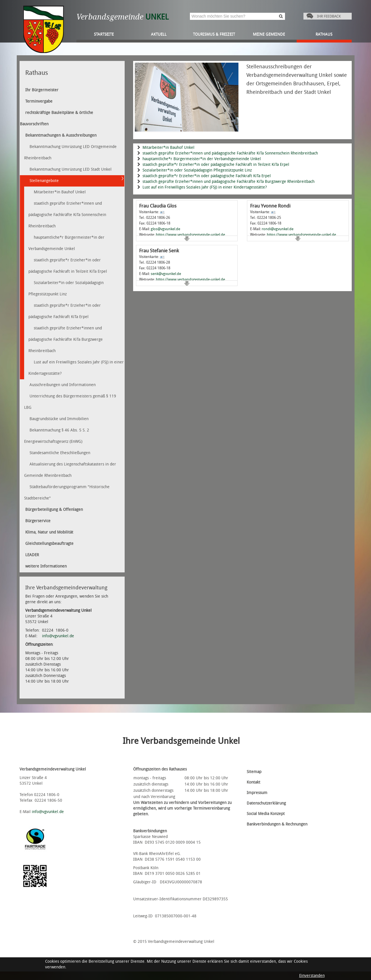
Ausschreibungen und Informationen (63, 385)
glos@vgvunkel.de (165, 229)
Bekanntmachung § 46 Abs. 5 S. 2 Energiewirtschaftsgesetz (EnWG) (57, 436)
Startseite (104, 34)
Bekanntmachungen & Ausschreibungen (61, 135)
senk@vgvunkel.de (166, 274)
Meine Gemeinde (269, 34)
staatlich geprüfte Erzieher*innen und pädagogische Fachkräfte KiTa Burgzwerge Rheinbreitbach (229, 182)
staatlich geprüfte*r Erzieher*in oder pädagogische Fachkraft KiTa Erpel (207, 176)
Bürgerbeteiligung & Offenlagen (54, 510)
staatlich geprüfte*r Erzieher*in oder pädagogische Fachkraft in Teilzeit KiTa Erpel (216, 165)
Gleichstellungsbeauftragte (49, 544)
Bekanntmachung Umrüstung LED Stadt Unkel (71, 169)
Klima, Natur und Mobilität (49, 532)
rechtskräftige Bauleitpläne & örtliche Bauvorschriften (56, 118)
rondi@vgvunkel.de (278, 229)
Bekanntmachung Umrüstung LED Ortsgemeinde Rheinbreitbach (70, 152)
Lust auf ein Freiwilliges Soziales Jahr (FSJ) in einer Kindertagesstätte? (205, 187)
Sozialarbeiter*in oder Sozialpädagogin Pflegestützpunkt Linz (197, 170)
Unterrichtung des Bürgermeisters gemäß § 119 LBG (70, 402)
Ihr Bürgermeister (42, 90)
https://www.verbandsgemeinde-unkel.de (190, 235)
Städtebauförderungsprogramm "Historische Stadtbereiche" (67, 493)
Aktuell (159, 34)
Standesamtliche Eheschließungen (60, 453)
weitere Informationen (46, 566)
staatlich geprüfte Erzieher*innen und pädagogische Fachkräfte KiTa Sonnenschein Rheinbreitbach (230, 153)
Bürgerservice (38, 521)
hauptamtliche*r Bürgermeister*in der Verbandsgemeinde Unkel (202, 159)
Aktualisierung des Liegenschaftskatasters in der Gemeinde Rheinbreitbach (70, 470)
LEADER (32, 555)
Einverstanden (312, 976)
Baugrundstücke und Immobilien (59, 419)
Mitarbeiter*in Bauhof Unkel (168, 148)
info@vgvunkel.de (58, 636)
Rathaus (324, 34)
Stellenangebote (44, 181)
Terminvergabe (39, 101)
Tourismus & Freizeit (214, 34)
